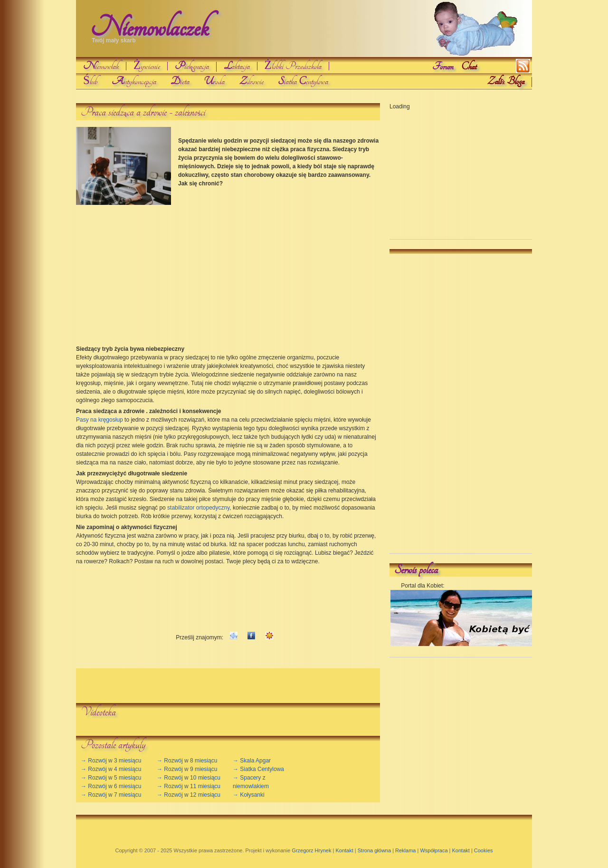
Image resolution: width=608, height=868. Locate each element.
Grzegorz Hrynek (311, 850)
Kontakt (344, 850)
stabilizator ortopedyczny (198, 508)
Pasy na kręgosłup (100, 420)
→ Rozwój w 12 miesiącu (189, 795)
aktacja (237, 66)
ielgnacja (192, 67)
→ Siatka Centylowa (258, 769)
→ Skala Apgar (252, 761)
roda (214, 81)
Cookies (484, 850)
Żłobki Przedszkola (293, 66)
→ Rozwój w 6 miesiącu (111, 786)
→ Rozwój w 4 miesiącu (111, 769)
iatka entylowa (303, 81)
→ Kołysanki (249, 795)
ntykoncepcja (134, 81)
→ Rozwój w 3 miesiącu (111, 761)
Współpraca (434, 850)
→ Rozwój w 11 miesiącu (189, 786)
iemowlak (101, 66)
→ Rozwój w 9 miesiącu (187, 769)
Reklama (405, 850)
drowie (251, 81)
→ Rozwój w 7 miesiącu (111, 795)
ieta (180, 81)
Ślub (90, 81)
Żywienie (147, 66)
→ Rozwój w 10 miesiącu (189, 778)
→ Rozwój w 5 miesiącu (111, 778)
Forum (443, 67)
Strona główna (374, 850)
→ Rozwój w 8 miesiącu (187, 761)
